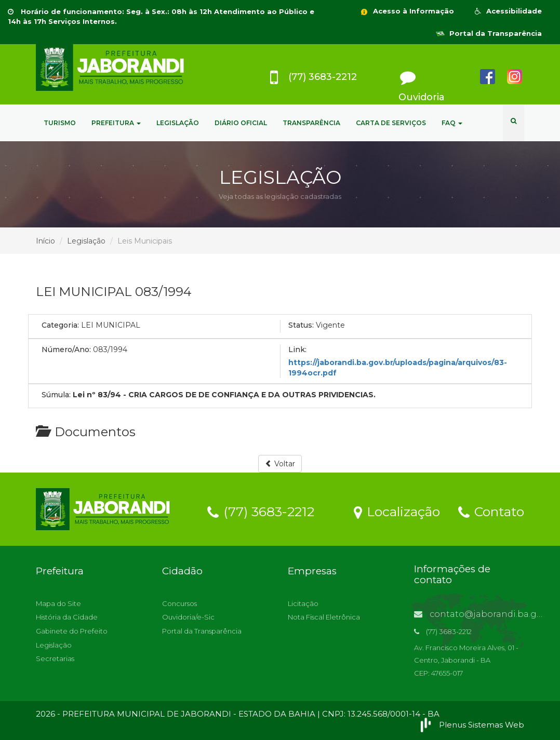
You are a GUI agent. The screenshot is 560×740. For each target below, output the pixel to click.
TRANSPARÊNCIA (311, 123)
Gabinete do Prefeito (72, 631)
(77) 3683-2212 (261, 511)
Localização (397, 511)
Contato (491, 511)
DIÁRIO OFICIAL (241, 123)
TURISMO (60, 123)
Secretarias (55, 658)
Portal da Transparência (489, 33)
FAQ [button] (452, 123)
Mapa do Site (58, 603)
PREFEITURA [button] (116, 123)
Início (45, 241)
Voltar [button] (280, 464)
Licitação (303, 603)
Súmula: (56, 395)
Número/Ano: (66, 349)
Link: (297, 349)
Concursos (179, 603)
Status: (301, 325)
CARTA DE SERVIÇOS (391, 123)
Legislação (86, 241)
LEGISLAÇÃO (178, 123)
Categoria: (60, 325)
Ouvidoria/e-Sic (188, 617)
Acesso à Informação (407, 11)
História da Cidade (67, 617)
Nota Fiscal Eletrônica (324, 617)
